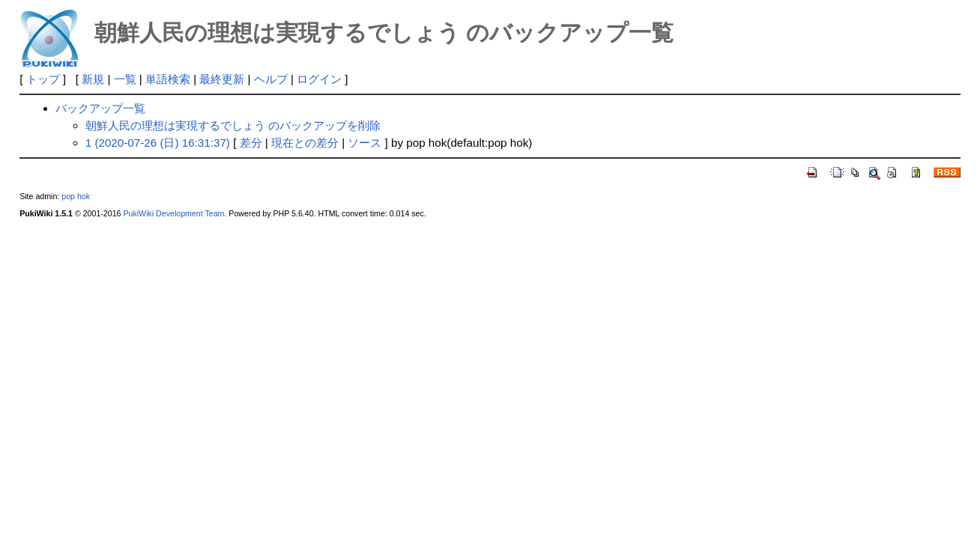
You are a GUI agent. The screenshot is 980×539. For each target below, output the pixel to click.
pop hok (76, 196)
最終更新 (222, 79)
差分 (251, 143)
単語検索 (168, 79)
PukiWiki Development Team (173, 213)
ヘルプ (271, 79)
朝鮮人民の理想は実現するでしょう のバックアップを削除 (233, 125)
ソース (365, 143)
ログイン (319, 79)
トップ (43, 79)
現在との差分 (305, 143)
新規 (93, 79)
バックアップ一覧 (100, 108)
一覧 (125, 79)
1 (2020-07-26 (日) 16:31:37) (158, 143)
